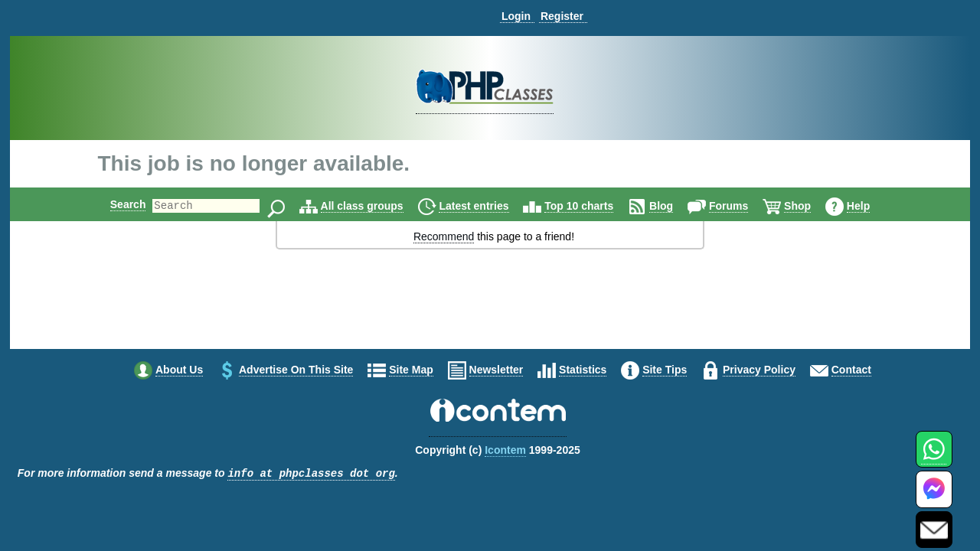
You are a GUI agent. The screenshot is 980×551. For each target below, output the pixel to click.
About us (179, 370)
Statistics (583, 370)
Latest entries (487, 206)
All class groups (375, 206)
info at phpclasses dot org (311, 474)
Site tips (665, 370)
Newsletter (497, 370)
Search (115, 204)
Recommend (444, 236)
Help (871, 206)
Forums (742, 206)
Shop (810, 206)
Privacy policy (759, 370)
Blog (674, 206)
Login (516, 16)
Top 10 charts (592, 206)
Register (562, 16)
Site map (411, 370)
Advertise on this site (296, 370)
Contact (851, 370)
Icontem (505, 450)
